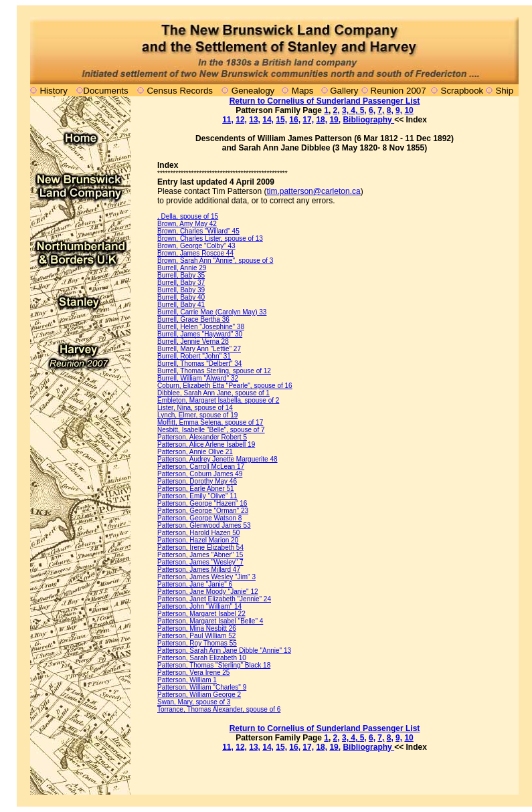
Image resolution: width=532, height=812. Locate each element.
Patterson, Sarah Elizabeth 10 (202, 658)
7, (381, 110)
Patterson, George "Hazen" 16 (202, 503)
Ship (504, 91)
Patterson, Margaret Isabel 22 (201, 614)
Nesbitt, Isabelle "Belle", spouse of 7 (211, 430)
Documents (105, 91)
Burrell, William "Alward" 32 (198, 378)
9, (399, 110)
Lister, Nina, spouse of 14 (195, 408)
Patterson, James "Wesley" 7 (200, 562)
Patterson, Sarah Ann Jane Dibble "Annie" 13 (224, 650)
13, (255, 120)
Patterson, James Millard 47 (199, 570)
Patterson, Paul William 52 (196, 636)
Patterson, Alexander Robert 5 (202, 437)
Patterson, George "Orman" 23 (203, 511)
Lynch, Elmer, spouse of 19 (197, 415)
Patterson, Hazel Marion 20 (198, 540)
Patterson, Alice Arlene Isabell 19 (206, 444)
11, (228, 120)
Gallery (343, 91)
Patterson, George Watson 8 (199, 518)
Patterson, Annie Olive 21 (195, 452)
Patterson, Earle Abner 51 (196, 489)
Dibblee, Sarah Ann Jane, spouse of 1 (213, 393)
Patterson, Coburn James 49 (200, 474)
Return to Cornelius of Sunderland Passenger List (325, 101)
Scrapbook (462, 91)
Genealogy (253, 91)
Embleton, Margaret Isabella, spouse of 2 (218, 400)
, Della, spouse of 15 (188, 216)
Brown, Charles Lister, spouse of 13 (210, 238)
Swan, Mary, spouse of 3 (194, 702)
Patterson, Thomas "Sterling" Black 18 (214, 665)
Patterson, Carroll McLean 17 (201, 467)
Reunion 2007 (400, 91)
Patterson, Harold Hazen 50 (198, 533)
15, (281, 120)
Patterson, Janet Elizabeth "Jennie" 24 (214, 599)
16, (295, 120)
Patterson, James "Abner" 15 (200, 555)
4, (355, 110)
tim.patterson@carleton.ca (313, 191)
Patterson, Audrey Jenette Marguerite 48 (217, 459)
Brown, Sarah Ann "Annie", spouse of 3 (215, 261)
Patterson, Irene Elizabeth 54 (200, 547)
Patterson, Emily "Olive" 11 (197, 496)
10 (409, 110)
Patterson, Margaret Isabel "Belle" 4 (210, 621)
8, (390, 110)
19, (335, 120)
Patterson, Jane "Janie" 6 (195, 584)
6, (372, 110)
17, (308, 120)
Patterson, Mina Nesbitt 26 (197, 628)
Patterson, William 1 (187, 680)
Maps (303, 91)
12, (241, 120)
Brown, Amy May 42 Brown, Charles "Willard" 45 (198, 227)
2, (337, 110)
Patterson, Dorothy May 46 (197, 481)
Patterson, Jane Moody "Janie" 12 (208, 592)
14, (268, 120)
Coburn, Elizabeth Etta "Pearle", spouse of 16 (225, 386)
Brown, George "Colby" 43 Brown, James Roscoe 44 (196, 249)
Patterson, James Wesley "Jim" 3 (206, 577)
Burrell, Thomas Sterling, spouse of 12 (214, 371)
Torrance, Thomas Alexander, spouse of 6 (219, 709)
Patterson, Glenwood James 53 (204, 525)
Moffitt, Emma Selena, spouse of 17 (210, 422)
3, (346, 110)
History (53, 91)
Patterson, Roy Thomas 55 (197, 643)
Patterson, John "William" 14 (199, 606)
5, (363, 110)
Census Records (180, 91)
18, (322, 120)
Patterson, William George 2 (199, 695)
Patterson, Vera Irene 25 (193, 673)
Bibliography (368, 120)
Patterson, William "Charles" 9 (202, 687)
